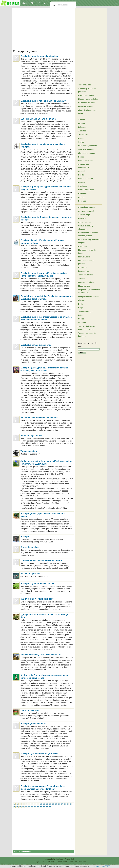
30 (41, 807)
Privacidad (69, 859)
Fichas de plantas (86, 107)
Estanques (83, 246)
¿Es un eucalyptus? (30, 710)
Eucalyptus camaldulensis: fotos (36, 345)
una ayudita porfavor (30, 574)
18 (65, 804)
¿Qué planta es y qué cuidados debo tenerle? (42, 560)
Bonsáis (82, 182)
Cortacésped (47, 864)
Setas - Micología (85, 311)
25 (26, 807)
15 (56, 804)
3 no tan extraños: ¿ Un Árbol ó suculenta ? (42, 655)
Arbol (16, 864)
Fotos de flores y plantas (84, 864)
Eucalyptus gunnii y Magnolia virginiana (39, 56)
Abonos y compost (86, 211)
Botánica (82, 218)
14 (53, 804)
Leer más (96, 866)
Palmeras (82, 127)
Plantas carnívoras (86, 190)
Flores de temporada (87, 153)
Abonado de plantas (87, 207)
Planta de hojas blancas (32, 436)
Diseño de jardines (86, 95)
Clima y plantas (85, 222)
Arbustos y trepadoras (25, 864)
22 (17, 807)
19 (68, 804)
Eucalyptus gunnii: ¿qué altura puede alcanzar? (43, 101)
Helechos (82, 197)
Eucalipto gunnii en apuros (33, 724)
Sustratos (82, 323)
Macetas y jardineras (87, 282)
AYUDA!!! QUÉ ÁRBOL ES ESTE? (37, 599)
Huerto (81, 175)
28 (35, 807)
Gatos (103, 864)
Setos (81, 315)
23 (20, 807)
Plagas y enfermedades (88, 99)
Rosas (81, 138)
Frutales (82, 123)
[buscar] (63, 5)
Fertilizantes (66, 864)
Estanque (59, 864)
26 (29, 807)
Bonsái (34, 864)
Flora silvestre (84, 257)
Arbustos (82, 131)
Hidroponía (83, 267)
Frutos (98, 864)
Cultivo (53, 864)
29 (38, 807)
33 (50, 807)
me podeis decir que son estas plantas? (39, 418)
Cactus (81, 142)
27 (32, 807)
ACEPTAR (106, 866)
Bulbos (81, 157)
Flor (71, 864)
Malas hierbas (84, 286)
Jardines (82, 279)
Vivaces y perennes (86, 149)
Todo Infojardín (85, 85)
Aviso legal (59, 859)
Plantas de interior (86, 179)
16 (59, 804)
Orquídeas (83, 186)
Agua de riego (84, 215)
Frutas (94, 864)
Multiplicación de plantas (89, 297)
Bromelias (82, 193)
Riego (81, 308)
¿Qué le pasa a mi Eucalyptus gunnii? (38, 119)
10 (41, 804)
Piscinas (82, 300)
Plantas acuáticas (86, 161)
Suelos (81, 319)
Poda (80, 304)
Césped (81, 171)
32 (47, 807)
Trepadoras (83, 135)
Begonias (82, 201)
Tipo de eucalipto (29, 451)
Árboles (81, 120)
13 (50, 804)
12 (47, 804)
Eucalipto (25, 537)
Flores (75, 864)
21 (14, 807)
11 (44, 804)
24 (23, 807)
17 (62, 804)
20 (71, 804)
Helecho (108, 864)
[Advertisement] (43, 27)
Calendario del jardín (87, 103)
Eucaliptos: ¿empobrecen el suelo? (37, 584)
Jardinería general (86, 275)
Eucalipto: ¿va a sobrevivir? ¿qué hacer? (40, 754)
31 (44, 807)
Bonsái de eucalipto (30, 547)
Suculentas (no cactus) (88, 146)
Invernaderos (84, 271)
